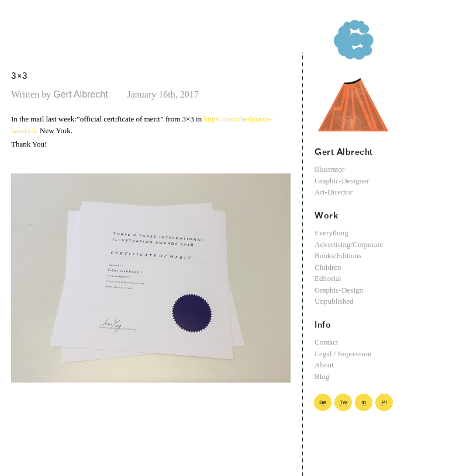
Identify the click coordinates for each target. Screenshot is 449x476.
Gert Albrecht (90, 94)
